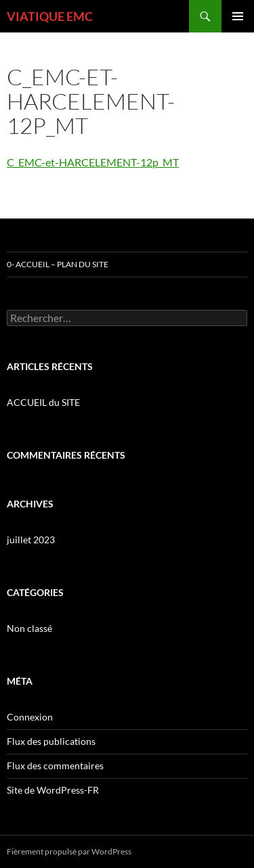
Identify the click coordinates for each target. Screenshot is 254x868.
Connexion (30, 717)
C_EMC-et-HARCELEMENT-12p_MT (93, 162)
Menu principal (238, 16)
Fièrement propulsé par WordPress (69, 851)
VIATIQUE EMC (50, 16)
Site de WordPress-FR (53, 790)
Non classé (29, 628)
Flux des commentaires (55, 766)
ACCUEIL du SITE (43, 402)
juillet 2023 (31, 540)
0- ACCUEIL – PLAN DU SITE (58, 264)
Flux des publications (51, 741)
